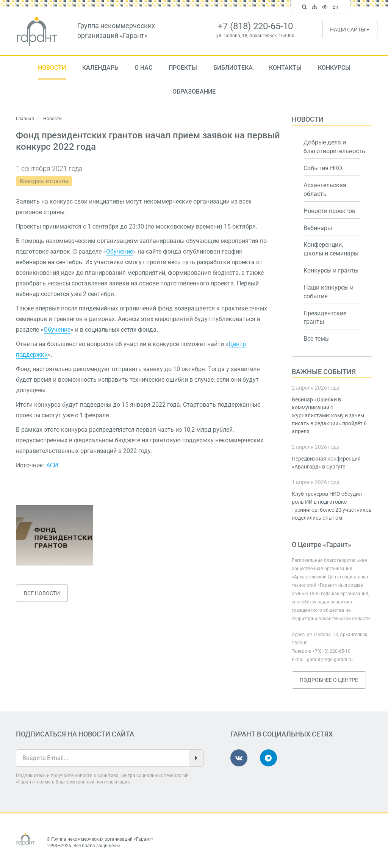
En (336, 8)
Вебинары (318, 228)
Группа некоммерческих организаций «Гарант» (102, 839)
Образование (194, 92)
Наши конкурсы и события (329, 292)
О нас (143, 68)
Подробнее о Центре (329, 680)
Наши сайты (350, 30)
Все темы (317, 339)
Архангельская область (325, 190)
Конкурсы (334, 68)
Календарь (100, 68)
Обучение (120, 251)
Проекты (183, 68)
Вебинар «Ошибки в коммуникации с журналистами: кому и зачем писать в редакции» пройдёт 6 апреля (329, 415)
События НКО (323, 168)
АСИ (52, 465)
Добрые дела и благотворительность (332, 147)
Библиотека (233, 68)
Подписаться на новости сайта (75, 734)
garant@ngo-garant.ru (330, 660)
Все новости (42, 593)
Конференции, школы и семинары (331, 249)
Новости (52, 68)
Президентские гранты (325, 318)
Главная (25, 119)
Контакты (285, 68)
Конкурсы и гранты (44, 181)
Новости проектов (329, 211)
